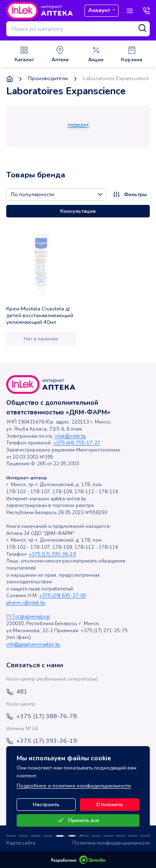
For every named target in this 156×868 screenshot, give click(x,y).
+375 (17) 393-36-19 (52, 554)
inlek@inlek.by (70, 436)
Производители (48, 79)
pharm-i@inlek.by (26, 603)
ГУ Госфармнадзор (28, 617)
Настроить (46, 805)
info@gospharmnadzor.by (33, 645)
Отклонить (110, 805)
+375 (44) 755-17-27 (77, 443)
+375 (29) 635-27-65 (63, 596)
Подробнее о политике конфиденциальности (74, 786)
